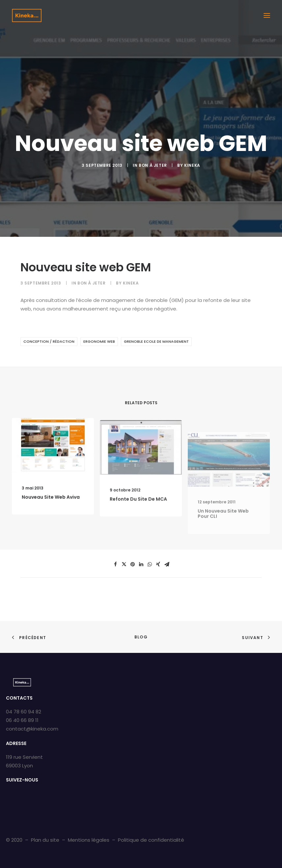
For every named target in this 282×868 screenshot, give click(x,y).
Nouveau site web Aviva (51, 507)
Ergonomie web (99, 341)
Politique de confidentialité (151, 840)
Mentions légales (89, 840)
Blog (141, 637)
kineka (192, 165)
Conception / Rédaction (49, 341)
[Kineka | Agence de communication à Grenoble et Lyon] (27, 15)
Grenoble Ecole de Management (156, 341)
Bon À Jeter (153, 165)
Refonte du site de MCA (138, 523)
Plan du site (45, 840)
